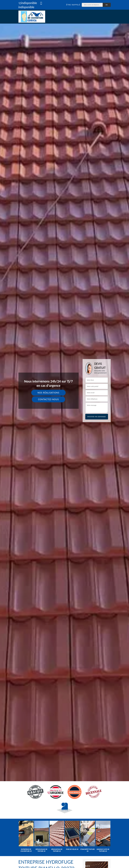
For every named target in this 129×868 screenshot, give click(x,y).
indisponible (28, 3)
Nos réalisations (48, 393)
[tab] (64, 434)
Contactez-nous (49, 399)
